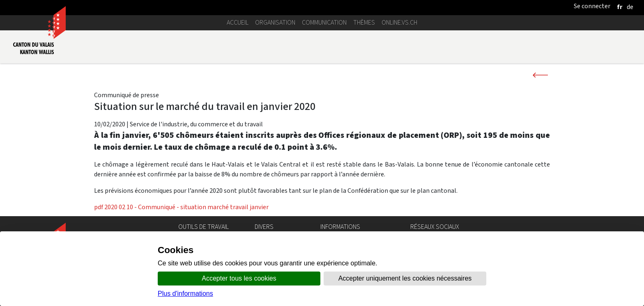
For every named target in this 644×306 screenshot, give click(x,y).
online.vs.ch (399, 22)
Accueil (238, 22)
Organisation (275, 22)
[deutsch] (630, 7)
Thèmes (364, 22)
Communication (324, 22)
